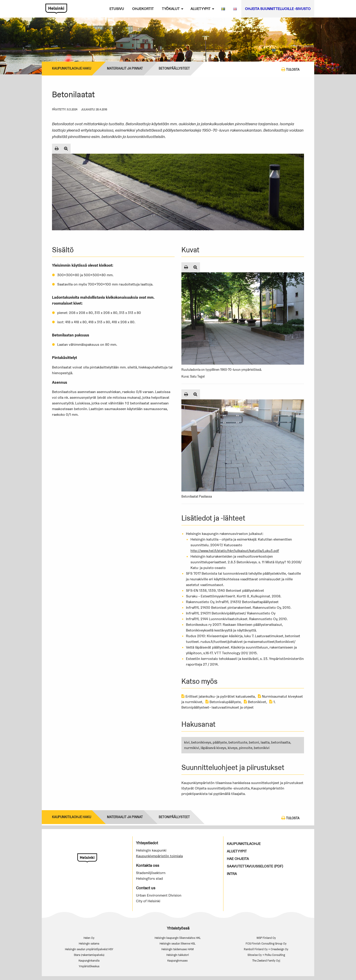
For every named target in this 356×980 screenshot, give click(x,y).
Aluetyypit (200, 9)
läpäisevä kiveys (213, 748)
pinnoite (246, 748)
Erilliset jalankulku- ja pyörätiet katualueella (218, 696)
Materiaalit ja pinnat (125, 68)
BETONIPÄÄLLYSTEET (174, 68)
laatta (265, 742)
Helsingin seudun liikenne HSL (178, 944)
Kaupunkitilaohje (244, 844)
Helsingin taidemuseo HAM (178, 949)
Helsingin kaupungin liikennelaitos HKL (178, 938)
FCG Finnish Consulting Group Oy (266, 944)
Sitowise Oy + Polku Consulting (266, 955)
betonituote (238, 742)
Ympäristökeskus (89, 966)
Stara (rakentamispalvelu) (89, 955)
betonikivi (262, 748)
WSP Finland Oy (266, 938)
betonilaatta (281, 742)
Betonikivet (255, 702)
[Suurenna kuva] (66, 149)
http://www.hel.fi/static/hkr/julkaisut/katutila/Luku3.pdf (235, 551)
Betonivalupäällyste (223, 702)
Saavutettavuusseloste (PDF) (255, 866)
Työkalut (171, 9)
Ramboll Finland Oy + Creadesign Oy (266, 949)
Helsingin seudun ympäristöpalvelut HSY (89, 949)
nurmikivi (192, 748)
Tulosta (290, 69)
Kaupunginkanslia (89, 961)
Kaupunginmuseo (178, 961)
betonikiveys (201, 742)
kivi (187, 742)
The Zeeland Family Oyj (266, 961)
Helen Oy (89, 938)
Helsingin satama (89, 944)
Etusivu (117, 9)
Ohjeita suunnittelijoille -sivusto (278, 9)
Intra (232, 874)
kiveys (233, 748)
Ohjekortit (143, 9)
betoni (254, 742)
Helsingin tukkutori (178, 955)
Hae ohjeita (238, 859)
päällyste (220, 742)
